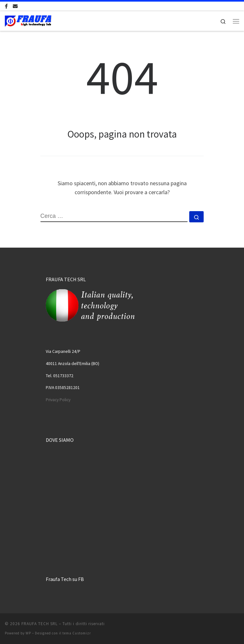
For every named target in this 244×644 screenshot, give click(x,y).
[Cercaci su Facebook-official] (6, 6)
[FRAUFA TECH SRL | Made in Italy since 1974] (28, 20)
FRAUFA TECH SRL (40, 624)
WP (28, 633)
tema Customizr (77, 633)
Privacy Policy (58, 400)
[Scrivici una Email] (15, 6)
